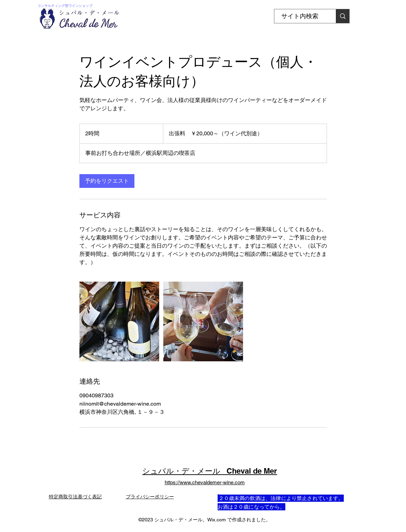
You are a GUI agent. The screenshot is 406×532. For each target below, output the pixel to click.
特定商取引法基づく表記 (75, 497)
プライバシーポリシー (150, 497)
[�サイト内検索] (343, 16)
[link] (107, 181)
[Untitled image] (119, 321)
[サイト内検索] (300, 16)
